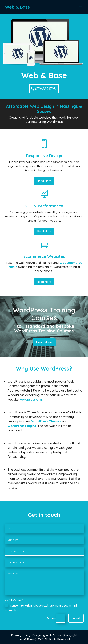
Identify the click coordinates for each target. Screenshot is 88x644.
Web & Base (54, 635)
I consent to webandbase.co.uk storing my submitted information (41, 608)
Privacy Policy (21, 635)
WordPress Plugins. (22, 426)
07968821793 (45, 89)
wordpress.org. (31, 399)
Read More (44, 181)
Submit (76, 618)
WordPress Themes (46, 421)
